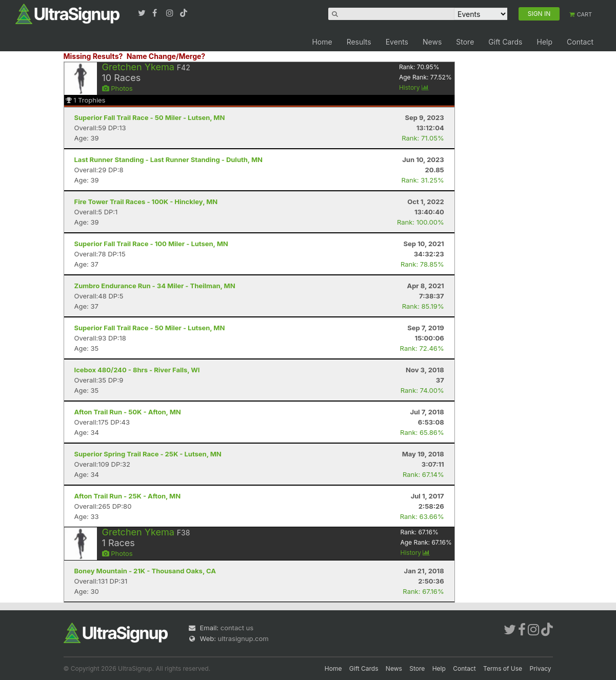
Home (322, 42)
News (432, 42)
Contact (580, 42)
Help (544, 42)
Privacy (541, 668)
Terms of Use (503, 668)
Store (465, 42)
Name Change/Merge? (166, 56)
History (414, 87)
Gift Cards (505, 42)
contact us (237, 628)
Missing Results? (93, 56)
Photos (117, 88)
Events (397, 42)
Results (359, 42)
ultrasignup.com (243, 638)
